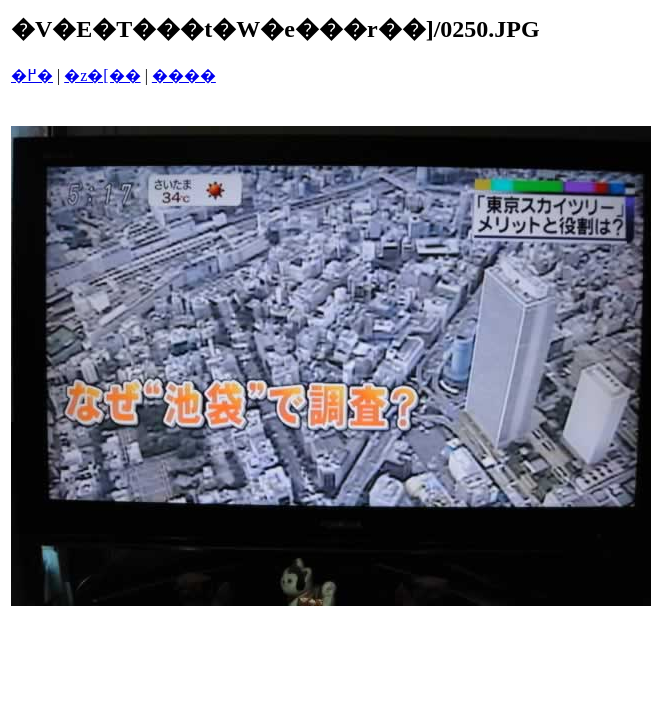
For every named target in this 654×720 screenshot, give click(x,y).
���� (184, 75)
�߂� (32, 75)
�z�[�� (102, 75)
